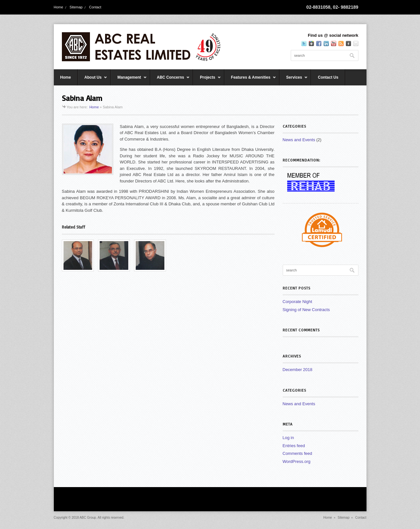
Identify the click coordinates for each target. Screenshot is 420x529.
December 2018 (298, 370)
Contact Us (328, 77)
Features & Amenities (250, 80)
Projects (207, 80)
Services (294, 80)
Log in (288, 438)
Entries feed (294, 446)
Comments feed (298, 453)
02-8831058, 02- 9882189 (332, 7)
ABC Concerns (170, 80)
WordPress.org (297, 461)
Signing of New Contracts (306, 310)
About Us (93, 80)
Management (129, 80)
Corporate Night (298, 302)
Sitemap (76, 7)
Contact (95, 7)
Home (59, 7)
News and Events (299, 140)
